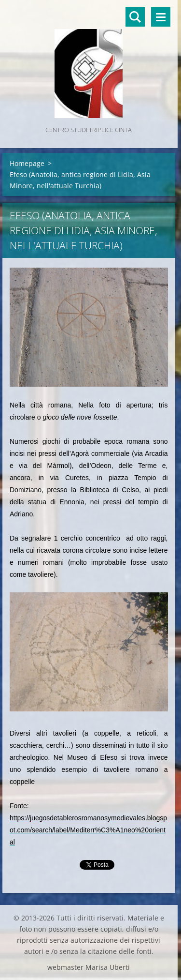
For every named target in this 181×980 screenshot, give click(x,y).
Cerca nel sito (135, 17)
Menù (161, 17)
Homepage (27, 163)
